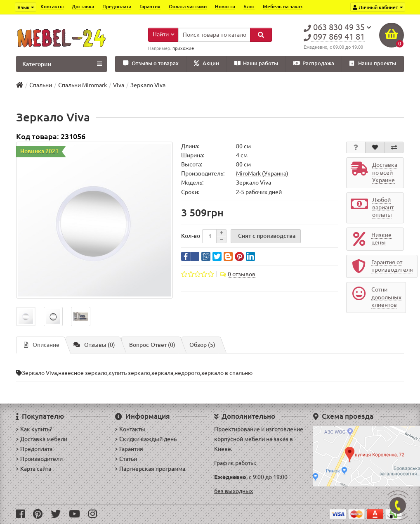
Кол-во (191, 236)
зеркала (162, 373)
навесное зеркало (83, 373)
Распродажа (314, 63)
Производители (39, 459)
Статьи (126, 459)
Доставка (83, 6)
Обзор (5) (202, 345)
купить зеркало (129, 373)
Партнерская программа (150, 469)
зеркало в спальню (227, 373)
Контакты (52, 6)
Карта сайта (34, 469)
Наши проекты (373, 63)
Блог (249, 6)
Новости (225, 6)
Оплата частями (188, 6)
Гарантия (150, 6)
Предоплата (117, 6)
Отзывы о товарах (151, 63)
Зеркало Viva (39, 373)
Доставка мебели (42, 439)
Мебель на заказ (283, 6)
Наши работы (256, 63)
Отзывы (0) (94, 345)
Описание (42, 345)
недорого (187, 373)
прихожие (183, 48)
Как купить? (34, 429)
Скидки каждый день (146, 439)
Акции (206, 63)
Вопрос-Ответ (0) (152, 345)
